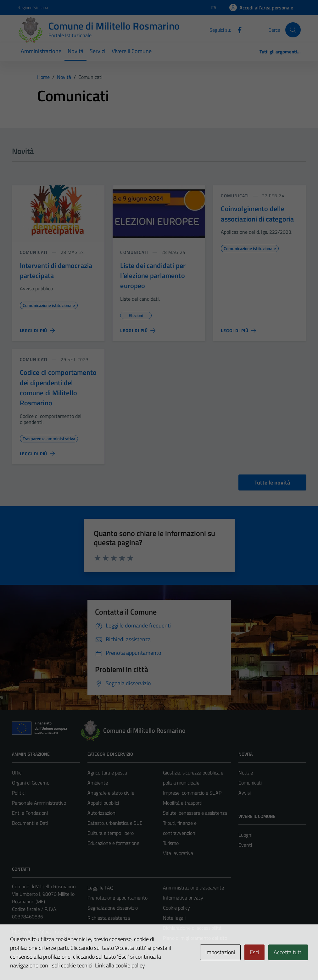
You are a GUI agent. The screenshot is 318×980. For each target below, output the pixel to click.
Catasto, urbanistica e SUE (115, 823)
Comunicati (250, 783)
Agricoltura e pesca (107, 773)
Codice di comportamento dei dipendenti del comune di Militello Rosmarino (58, 388)
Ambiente (98, 783)
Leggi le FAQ (100, 888)
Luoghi (245, 835)
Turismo (171, 843)
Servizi (98, 51)
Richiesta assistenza (109, 918)
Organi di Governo (31, 783)
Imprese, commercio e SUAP (192, 793)
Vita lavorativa (178, 853)
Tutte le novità (272, 482)
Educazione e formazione (113, 843)
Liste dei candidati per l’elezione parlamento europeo (153, 276)
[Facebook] (237, 30)
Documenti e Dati (30, 823)
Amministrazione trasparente (193, 888)
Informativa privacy (183, 898)
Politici (19, 793)
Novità (75, 51)
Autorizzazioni (102, 813)
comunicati (34, 252)
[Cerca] (293, 30)
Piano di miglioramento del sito (195, 938)
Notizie (246, 773)
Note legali (174, 918)
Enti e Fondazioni (30, 813)
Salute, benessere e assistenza (195, 813)
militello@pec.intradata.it (49, 932)
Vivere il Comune (132, 51)
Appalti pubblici (103, 803)
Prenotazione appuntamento (117, 898)
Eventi (245, 845)
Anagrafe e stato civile (111, 793)
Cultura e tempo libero (111, 833)
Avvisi (245, 793)
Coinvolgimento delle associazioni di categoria (257, 214)
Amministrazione (41, 51)
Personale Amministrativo (39, 803)
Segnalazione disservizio (113, 908)
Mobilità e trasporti (183, 803)
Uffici (17, 773)
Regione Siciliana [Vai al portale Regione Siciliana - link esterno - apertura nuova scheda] (33, 7)
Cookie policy (176, 908)
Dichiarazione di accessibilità (192, 928)
